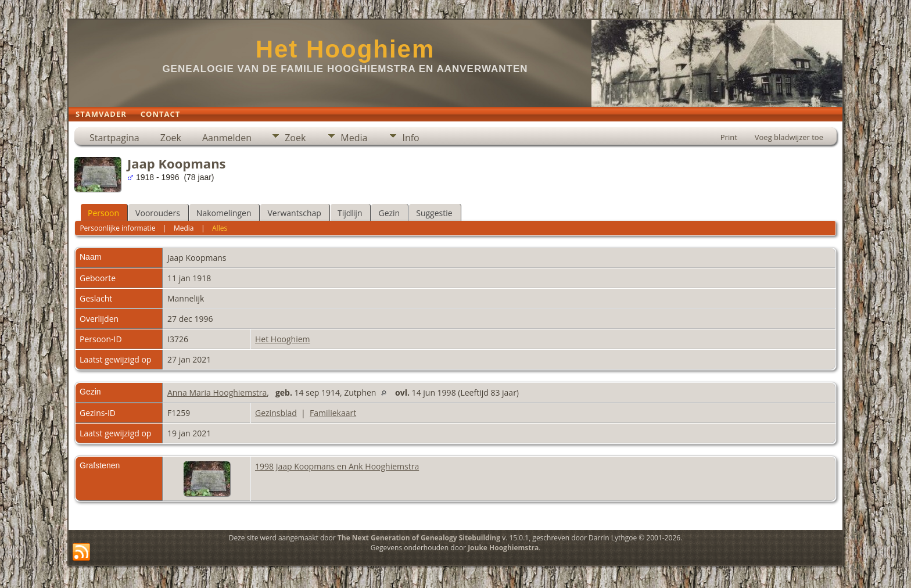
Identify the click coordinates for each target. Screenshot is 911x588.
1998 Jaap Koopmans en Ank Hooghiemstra (337, 466)
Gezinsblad (276, 413)
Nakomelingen (224, 213)
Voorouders (158, 213)
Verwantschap (294, 213)
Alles (220, 228)
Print (729, 137)
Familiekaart (333, 413)
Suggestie (434, 213)
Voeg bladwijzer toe (789, 137)
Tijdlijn (350, 213)
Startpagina (114, 138)
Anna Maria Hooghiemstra (217, 392)
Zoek (171, 138)
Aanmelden (227, 138)
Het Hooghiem (345, 49)
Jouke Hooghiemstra (503, 548)
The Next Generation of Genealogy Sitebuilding (419, 538)
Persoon (103, 213)
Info (410, 138)
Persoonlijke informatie (117, 228)
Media (354, 138)
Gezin (389, 213)
